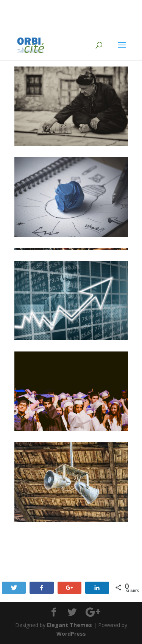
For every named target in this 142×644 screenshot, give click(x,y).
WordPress (71, 634)
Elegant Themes (69, 625)
